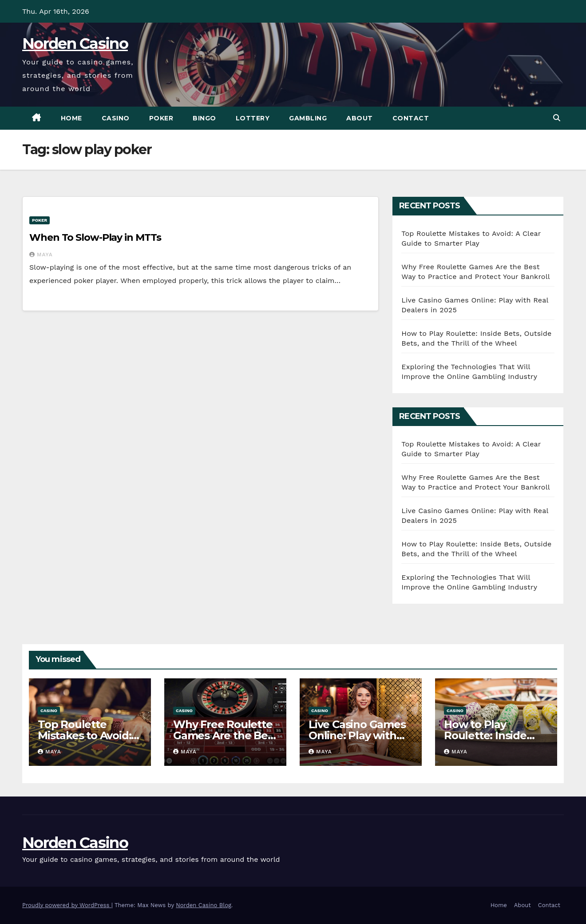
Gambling (308, 118)
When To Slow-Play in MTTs (95, 237)
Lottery (253, 118)
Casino (116, 118)
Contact (411, 118)
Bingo (204, 118)
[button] (557, 118)
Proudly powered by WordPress (67, 905)
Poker (161, 118)
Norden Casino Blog (204, 905)
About (360, 118)
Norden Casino (75, 44)
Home (71, 118)
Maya (41, 255)
